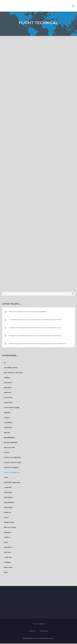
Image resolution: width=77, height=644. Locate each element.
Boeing (7, 413)
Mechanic (8, 498)
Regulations (10, 528)
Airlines (8, 388)
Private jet (9, 523)
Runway (8, 533)
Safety (7, 538)
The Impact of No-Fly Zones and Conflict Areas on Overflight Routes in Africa (35, 320)
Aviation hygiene (12, 408)
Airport (8, 393)
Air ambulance (11, 368)
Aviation (8, 403)
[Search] (38, 294)
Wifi (6, 573)
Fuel (6, 478)
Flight (7, 453)
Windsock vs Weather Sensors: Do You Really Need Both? (28, 312)
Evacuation (9, 448)
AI (5, 363)
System (7, 553)
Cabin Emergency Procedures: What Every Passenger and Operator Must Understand (37, 344)
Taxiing (7, 563)
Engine (7, 433)
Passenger (9, 503)
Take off (8, 558)
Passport (9, 508)
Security (8, 548)
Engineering (9, 438)
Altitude (8, 398)
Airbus (7, 378)
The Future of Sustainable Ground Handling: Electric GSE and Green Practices (35, 328)
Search (73, 294)
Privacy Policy (44, 631)
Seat (6, 543)
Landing (8, 488)
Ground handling (12, 483)
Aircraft (8, 383)
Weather (8, 568)
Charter (8, 428)
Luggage (8, 493)
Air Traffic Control (13, 373)
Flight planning (11, 468)
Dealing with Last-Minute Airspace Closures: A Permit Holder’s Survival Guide (35, 336)
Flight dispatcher (12, 463)
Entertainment (11, 443)
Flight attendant (12, 458)
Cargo (7, 418)
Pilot (7, 518)
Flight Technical (12, 473)
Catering (8, 423)
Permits (8, 513)
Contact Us (32, 631)
